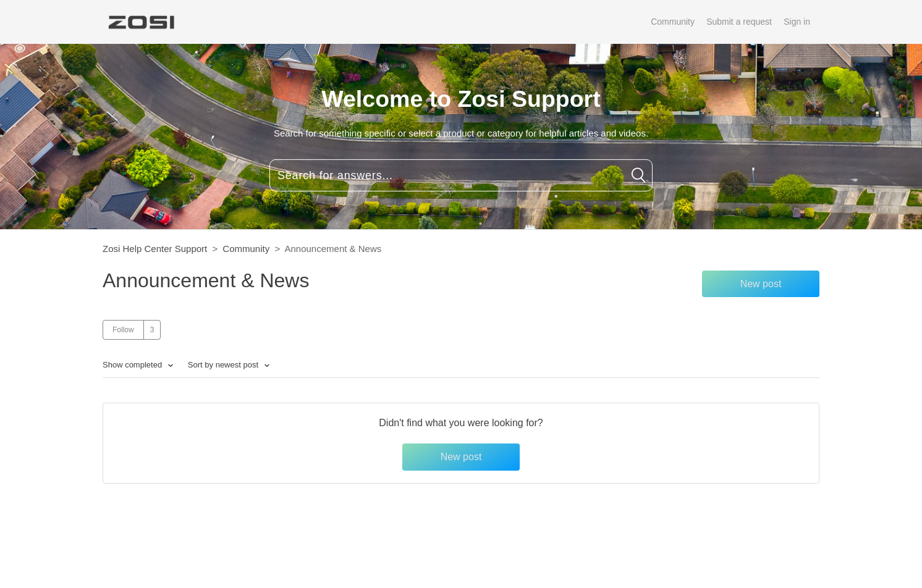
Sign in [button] (797, 22)
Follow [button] (123, 330)
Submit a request (739, 22)
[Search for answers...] (461, 175)
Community (673, 22)
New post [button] (761, 284)
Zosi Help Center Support (155, 249)
